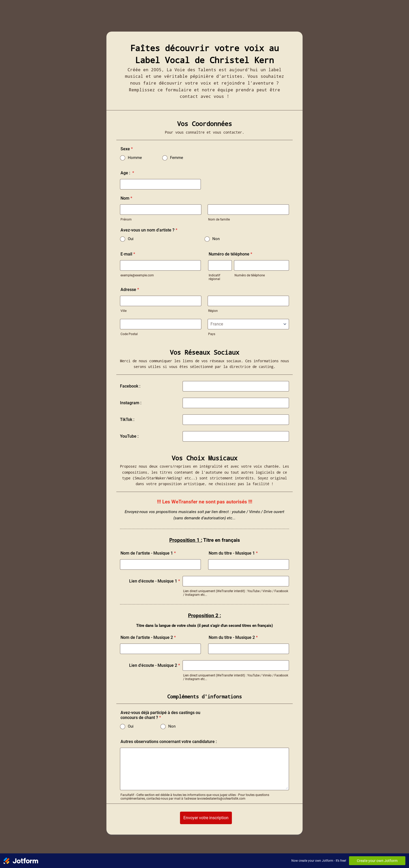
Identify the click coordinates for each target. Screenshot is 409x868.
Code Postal (129, 334)
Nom (126, 198)
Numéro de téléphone (230, 254)
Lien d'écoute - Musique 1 (155, 581)
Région (213, 311)
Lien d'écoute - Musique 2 (155, 665)
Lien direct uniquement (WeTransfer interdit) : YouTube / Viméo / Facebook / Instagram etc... (236, 593)
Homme (135, 158)
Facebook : (130, 386)
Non (216, 239)
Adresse (130, 290)
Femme (177, 158)
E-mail (128, 254)
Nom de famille (219, 219)
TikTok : (127, 420)
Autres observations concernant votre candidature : (169, 742)
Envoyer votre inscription (206, 818)
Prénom (126, 219)
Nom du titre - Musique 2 (233, 637)
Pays (212, 334)
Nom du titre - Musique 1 (233, 553)
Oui (131, 239)
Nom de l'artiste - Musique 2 (148, 637)
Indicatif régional (214, 277)
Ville (124, 311)
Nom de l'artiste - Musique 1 (148, 553)
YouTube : (129, 436)
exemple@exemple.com (137, 275)
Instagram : (131, 403)
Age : (127, 173)
